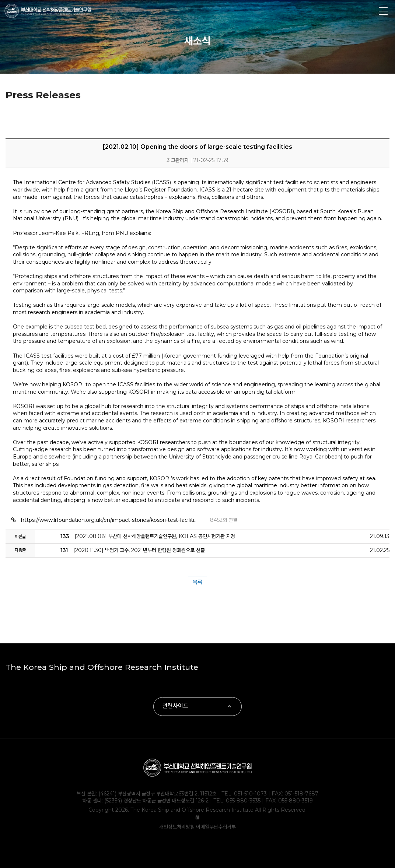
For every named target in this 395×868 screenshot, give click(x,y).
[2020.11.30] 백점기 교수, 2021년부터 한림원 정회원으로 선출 (133, 550)
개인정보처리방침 (178, 827)
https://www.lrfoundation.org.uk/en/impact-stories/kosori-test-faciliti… (110, 520)
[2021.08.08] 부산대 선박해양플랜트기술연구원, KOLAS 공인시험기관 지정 (148, 536)
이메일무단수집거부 (216, 827)
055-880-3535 (243, 801)
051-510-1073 (250, 794)
